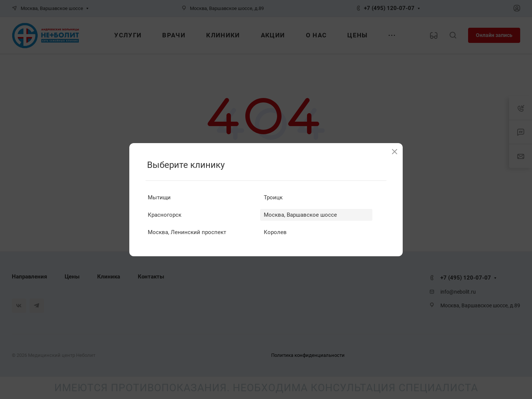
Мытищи (159, 197)
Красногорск (165, 215)
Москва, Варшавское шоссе (300, 215)
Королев (275, 232)
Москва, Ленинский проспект (187, 232)
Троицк (273, 197)
